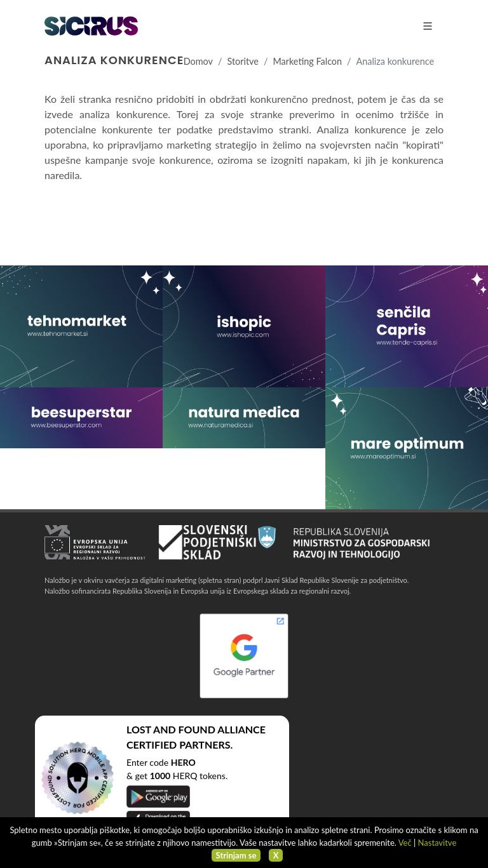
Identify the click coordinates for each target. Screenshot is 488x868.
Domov (198, 61)
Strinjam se (236, 855)
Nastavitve (437, 843)
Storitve (242, 61)
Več (405, 843)
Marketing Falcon (307, 61)
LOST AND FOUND (171, 729)
